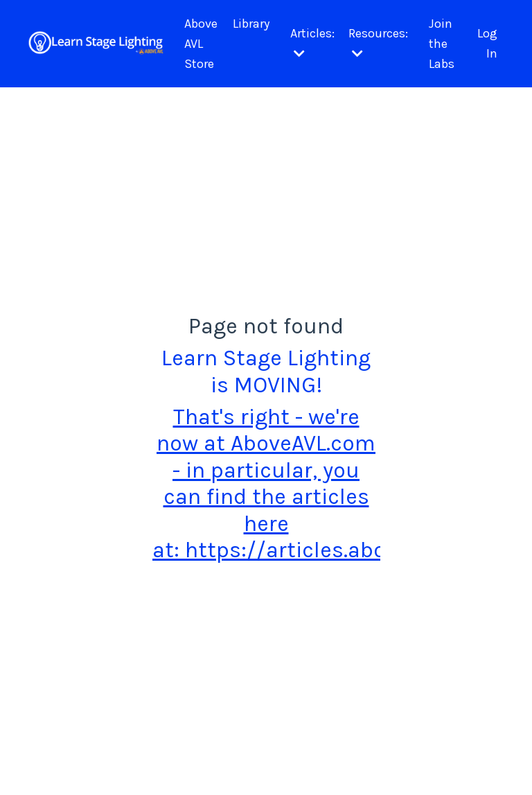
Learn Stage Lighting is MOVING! (266, 371)
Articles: (312, 43)
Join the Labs (442, 44)
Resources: (378, 43)
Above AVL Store (201, 44)
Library (251, 24)
